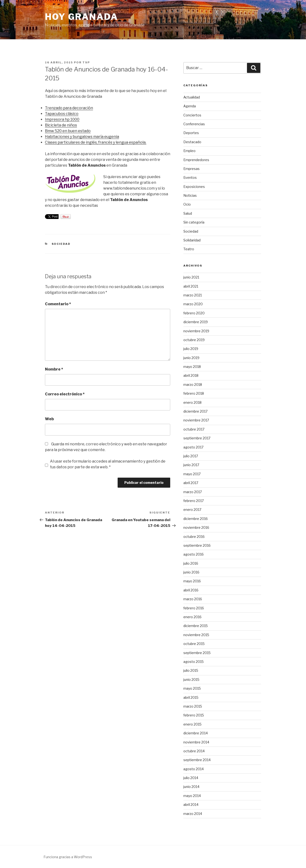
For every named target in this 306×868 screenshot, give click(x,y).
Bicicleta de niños (61, 125)
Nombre (54, 369)
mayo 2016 (192, 581)
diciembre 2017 (195, 411)
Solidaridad (192, 240)
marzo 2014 (193, 814)
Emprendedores (196, 160)
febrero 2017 (194, 501)
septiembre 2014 (197, 760)
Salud (188, 213)
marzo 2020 (193, 304)
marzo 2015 (193, 706)
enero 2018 (192, 402)
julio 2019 (191, 349)
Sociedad (61, 244)
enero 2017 (192, 510)
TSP (86, 62)
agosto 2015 (194, 662)
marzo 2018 (193, 385)
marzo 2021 (193, 295)
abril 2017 (191, 483)
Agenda (190, 106)
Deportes (191, 133)
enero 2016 (192, 617)
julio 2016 (191, 563)
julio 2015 (191, 670)
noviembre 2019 (196, 331)
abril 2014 (191, 805)
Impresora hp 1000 (62, 119)
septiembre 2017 (197, 438)
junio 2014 (191, 787)
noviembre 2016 (196, 527)
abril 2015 (191, 697)
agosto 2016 (194, 554)
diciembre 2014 (196, 733)
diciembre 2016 (196, 519)
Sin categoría (194, 222)
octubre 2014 (194, 751)
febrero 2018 (194, 393)
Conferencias (194, 124)
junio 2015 (191, 680)
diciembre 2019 (196, 322)
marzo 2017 (193, 492)
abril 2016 (191, 590)
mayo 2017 (192, 474)
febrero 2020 (194, 313)
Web (49, 419)
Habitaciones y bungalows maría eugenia (82, 137)
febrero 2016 (194, 608)
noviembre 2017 (196, 420)
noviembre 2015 (196, 635)
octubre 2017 (194, 429)
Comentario (58, 304)
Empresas (191, 169)
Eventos (190, 177)
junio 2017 (191, 465)
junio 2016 (191, 572)
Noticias (190, 195)
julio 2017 (191, 456)
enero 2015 (192, 724)
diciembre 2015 (196, 626)
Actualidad (192, 97)
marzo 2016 (193, 599)
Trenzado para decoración (69, 108)
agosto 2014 (194, 769)
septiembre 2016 (197, 545)
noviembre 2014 (196, 742)
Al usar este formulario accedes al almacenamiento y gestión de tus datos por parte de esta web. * (108, 464)
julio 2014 (191, 778)
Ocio (187, 204)
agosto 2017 (193, 447)
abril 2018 (191, 375)
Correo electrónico (65, 394)
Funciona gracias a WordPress (68, 857)
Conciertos (192, 115)
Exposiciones (194, 187)
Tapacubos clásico (62, 114)
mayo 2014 (192, 796)
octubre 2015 (194, 644)
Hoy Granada (82, 17)
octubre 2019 (194, 340)
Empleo (189, 151)
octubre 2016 (194, 537)
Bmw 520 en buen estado (68, 131)
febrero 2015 (194, 715)
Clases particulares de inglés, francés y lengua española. (96, 142)
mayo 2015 (192, 688)
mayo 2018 (192, 367)
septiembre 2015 (197, 653)
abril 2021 (191, 286)
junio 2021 (191, 277)
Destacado (192, 142)
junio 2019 (191, 358)
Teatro (189, 249)
